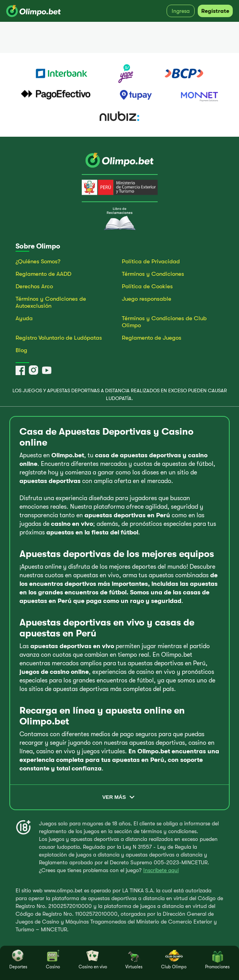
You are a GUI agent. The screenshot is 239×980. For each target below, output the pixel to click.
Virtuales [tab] (134, 960)
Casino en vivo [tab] (93, 960)
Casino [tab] (53, 960)
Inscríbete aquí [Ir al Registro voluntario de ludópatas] (161, 870)
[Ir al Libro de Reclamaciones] (120, 229)
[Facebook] (20, 370)
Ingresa (181, 11)
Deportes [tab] (18, 960)
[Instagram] (33, 370)
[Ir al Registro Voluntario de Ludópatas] (66, 340)
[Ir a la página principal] (119, 161)
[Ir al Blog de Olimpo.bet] (66, 350)
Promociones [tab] (217, 960)
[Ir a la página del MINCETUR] (120, 188)
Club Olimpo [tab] (174, 960)
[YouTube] (47, 370)
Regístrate (215, 11)
